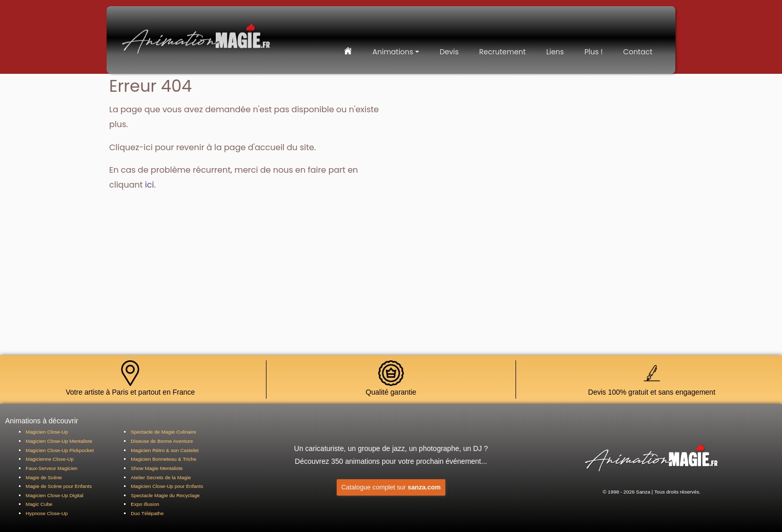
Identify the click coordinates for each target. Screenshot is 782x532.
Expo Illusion (145, 504)
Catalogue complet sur (391, 487)
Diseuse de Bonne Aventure (162, 441)
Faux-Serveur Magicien (52, 468)
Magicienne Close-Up (50, 459)
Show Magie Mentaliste (157, 468)
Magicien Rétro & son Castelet (164, 450)
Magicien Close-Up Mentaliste (59, 441)
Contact (638, 52)
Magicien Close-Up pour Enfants (167, 486)
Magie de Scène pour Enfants (59, 486)
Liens (555, 52)
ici (148, 147)
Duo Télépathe (147, 513)
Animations (393, 52)
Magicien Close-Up (47, 432)
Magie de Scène (44, 477)
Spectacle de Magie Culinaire (163, 432)
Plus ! (593, 52)
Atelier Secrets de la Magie (161, 477)
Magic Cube (39, 504)
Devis (449, 52)
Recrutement (502, 52)
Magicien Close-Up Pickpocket (60, 450)
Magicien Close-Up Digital (55, 495)
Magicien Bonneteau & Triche (163, 459)
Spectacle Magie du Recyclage (165, 495)
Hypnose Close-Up (47, 513)
